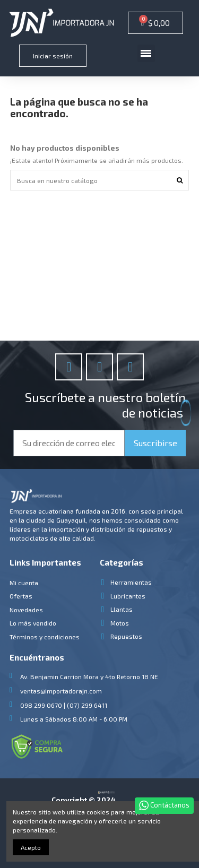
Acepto (31, 847)
